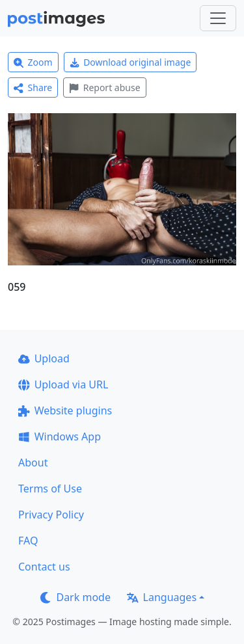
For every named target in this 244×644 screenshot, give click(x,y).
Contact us (44, 567)
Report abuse (104, 87)
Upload (44, 358)
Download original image (130, 62)
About (33, 463)
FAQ (28, 541)
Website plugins (65, 410)
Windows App (60, 436)
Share (33, 87)
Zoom (33, 62)
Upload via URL (63, 384)
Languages (162, 597)
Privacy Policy (51, 515)
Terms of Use (50, 489)
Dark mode (75, 597)
